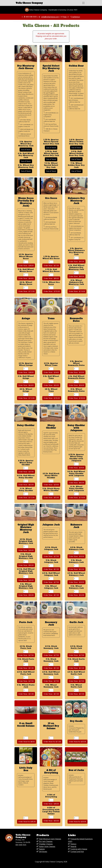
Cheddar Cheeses (46, 844)
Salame (42, 849)
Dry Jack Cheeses (46, 841)
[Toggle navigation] (83, 3)
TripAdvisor (75, 17)
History (73, 844)
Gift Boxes (43, 852)
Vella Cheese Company (29, 3)
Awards (73, 846)
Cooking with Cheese (79, 849)
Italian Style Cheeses (47, 846)
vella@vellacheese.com (50, 17)
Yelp (65, 17)
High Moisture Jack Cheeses (50, 839)
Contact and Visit (77, 852)
